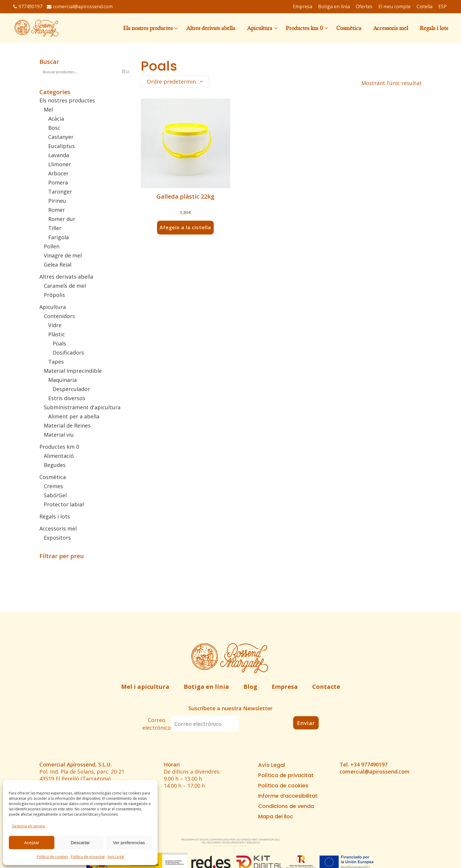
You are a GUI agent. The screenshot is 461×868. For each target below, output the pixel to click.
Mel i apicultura (145, 687)
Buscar (49, 62)
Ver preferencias (129, 843)
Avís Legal (116, 857)
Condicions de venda (286, 806)
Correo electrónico (157, 724)
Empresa (285, 687)
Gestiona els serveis (28, 826)
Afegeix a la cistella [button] (186, 227)
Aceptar (32, 843)
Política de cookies (52, 857)
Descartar (80, 843)
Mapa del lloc (276, 817)
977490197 (28, 6)
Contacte (326, 687)
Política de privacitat (88, 857)
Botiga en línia (206, 687)
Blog (250, 687)
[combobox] (175, 82)
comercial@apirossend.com (80, 6)
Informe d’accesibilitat (288, 796)
